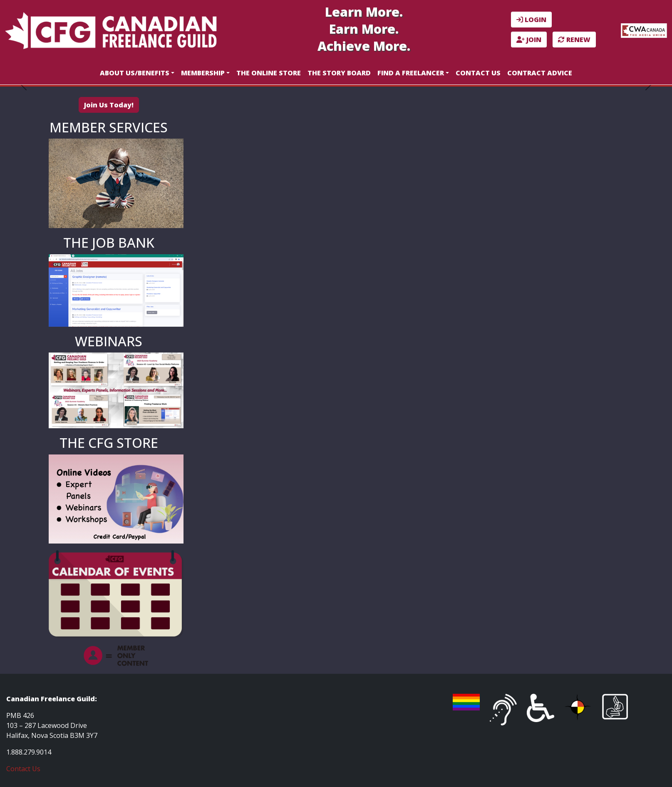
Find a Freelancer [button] (411, 73)
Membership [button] (203, 73)
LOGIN (531, 20)
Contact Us (478, 73)
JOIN (529, 40)
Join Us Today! (109, 105)
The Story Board (339, 73)
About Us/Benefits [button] (135, 73)
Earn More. (364, 29)
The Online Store (269, 73)
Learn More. (364, 12)
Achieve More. (364, 46)
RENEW (574, 40)
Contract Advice (540, 73)
